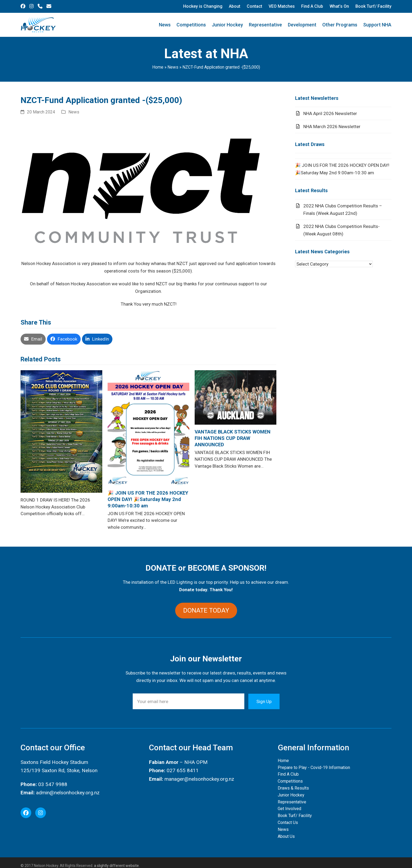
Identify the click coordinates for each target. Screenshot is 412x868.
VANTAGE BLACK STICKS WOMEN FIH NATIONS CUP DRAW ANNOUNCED (233, 438)
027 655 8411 (183, 770)
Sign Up (264, 701)
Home (158, 67)
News (173, 67)
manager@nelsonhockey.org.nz (199, 779)
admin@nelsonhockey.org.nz (68, 793)
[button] (33, 339)
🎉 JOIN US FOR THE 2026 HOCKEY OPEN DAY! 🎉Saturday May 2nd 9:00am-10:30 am (148, 499)
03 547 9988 (53, 784)
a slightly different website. (116, 866)
